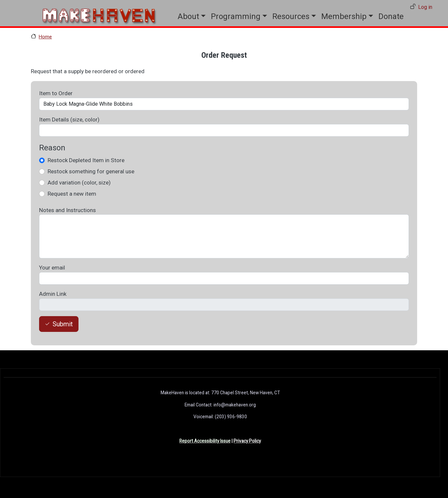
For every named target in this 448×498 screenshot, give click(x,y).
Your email (52, 268)
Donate (391, 16)
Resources (291, 16)
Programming (236, 16)
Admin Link (53, 294)
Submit (63, 324)
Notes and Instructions (67, 210)
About (188, 16)
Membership (344, 16)
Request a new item (72, 194)
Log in (425, 7)
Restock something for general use (91, 171)
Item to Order (56, 93)
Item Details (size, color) (69, 119)
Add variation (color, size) (79, 183)
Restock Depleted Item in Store (86, 160)
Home (45, 37)
